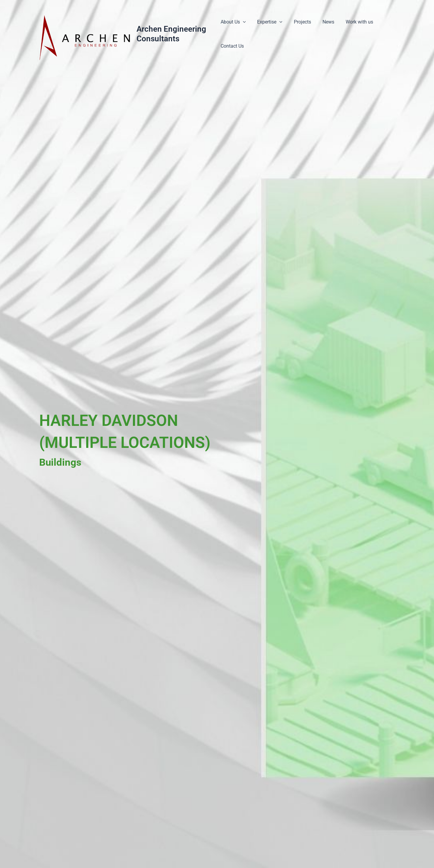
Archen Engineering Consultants (172, 34)
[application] (243, 22)
